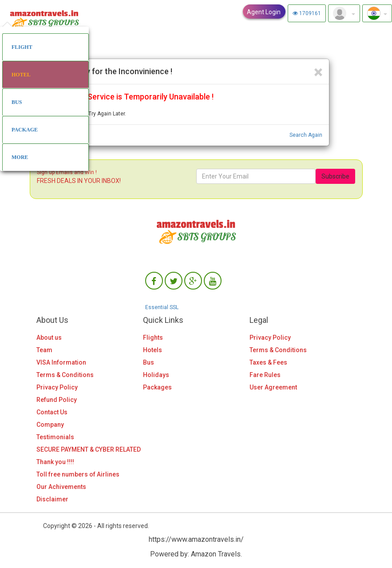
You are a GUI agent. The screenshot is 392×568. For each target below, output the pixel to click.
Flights (153, 338)
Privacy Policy (57, 387)
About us (49, 338)
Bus (148, 362)
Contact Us (52, 412)
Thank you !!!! (55, 462)
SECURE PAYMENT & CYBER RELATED (89, 449)
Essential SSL (162, 307)
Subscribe (335, 176)
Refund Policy (57, 400)
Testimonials (55, 437)
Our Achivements (61, 487)
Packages (157, 387)
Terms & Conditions (65, 375)
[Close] (318, 73)
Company (50, 425)
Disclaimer (52, 499)
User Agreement (273, 387)
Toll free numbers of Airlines (78, 474)
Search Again (306, 135)
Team (44, 350)
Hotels (152, 350)
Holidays (156, 375)
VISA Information (61, 362)
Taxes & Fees (268, 362)
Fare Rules (265, 375)
